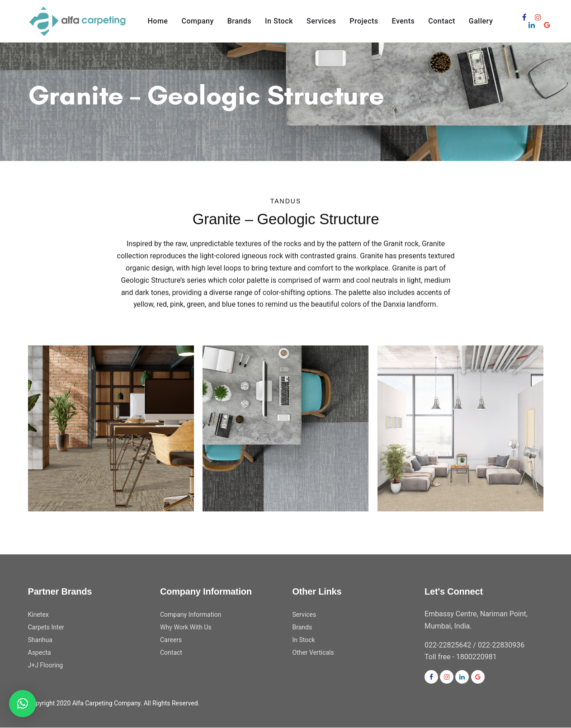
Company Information (191, 615)
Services (304, 615)
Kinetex (38, 615)
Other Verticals (313, 652)
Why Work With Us (186, 627)
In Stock (304, 640)
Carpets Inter (46, 627)
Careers (171, 640)
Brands (302, 627)
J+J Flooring (46, 665)
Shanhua (40, 640)
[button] (23, 704)
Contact (171, 652)
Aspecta (40, 652)
